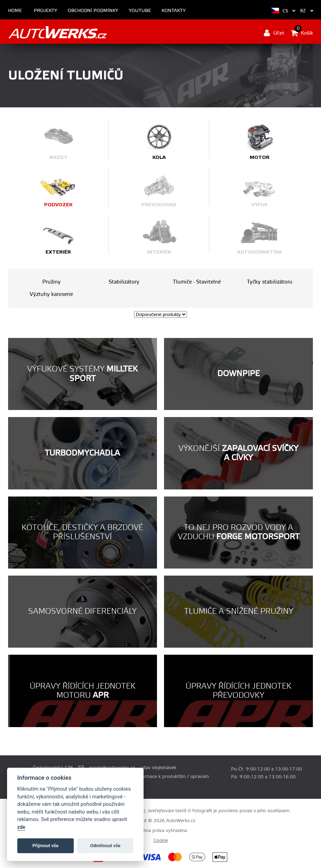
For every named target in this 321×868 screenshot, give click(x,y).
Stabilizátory (124, 282)
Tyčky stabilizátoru (270, 282)
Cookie (161, 840)
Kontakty (174, 11)
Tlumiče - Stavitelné (197, 282)
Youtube (140, 11)
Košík (302, 33)
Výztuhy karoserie (51, 294)
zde (21, 827)
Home (15, 11)
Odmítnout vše (105, 846)
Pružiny (52, 282)
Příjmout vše (46, 846)
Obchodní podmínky (93, 11)
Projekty (46, 11)
